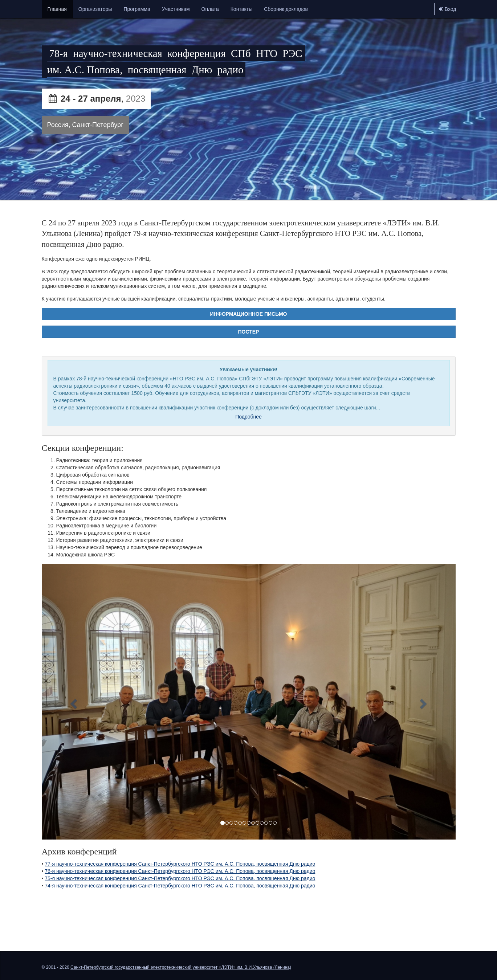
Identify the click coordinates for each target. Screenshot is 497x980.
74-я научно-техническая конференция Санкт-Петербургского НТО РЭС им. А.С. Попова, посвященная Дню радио (180, 886)
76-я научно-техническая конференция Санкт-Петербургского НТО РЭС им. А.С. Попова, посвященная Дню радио (180, 871)
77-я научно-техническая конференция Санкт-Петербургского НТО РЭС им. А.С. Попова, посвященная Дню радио (180, 864)
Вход (448, 9)
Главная (57, 9)
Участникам (176, 9)
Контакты (241, 9)
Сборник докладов (286, 9)
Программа (137, 9)
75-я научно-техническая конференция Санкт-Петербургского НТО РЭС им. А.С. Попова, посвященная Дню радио (180, 878)
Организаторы (95, 9)
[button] (73, 702)
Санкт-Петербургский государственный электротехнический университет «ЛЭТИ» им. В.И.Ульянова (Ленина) (181, 967)
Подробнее (248, 417)
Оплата (210, 9)
